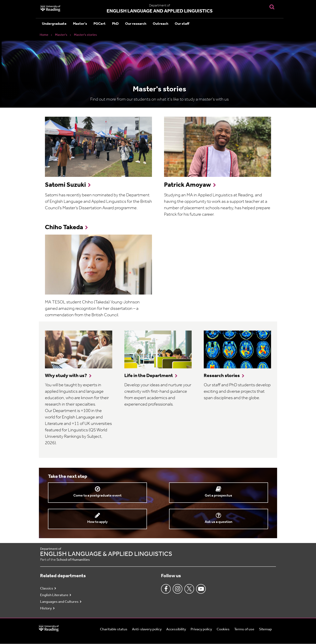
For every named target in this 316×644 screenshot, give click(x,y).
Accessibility (176, 629)
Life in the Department (149, 376)
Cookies (223, 629)
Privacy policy (201, 629)
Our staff (182, 24)
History (46, 608)
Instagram (178, 589)
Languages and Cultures (59, 602)
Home (44, 35)
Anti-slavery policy (147, 629)
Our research (136, 24)
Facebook (166, 589)
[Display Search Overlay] (272, 7)
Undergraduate (54, 24)
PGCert (100, 24)
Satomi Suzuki (65, 185)
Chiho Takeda (64, 228)
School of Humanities (73, 560)
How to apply (97, 522)
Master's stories (85, 35)
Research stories (222, 376)
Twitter (189, 589)
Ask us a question (219, 522)
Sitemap (265, 629)
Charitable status (114, 629)
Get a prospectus (218, 496)
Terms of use (244, 629)
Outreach (161, 24)
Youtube (201, 589)
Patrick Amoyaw (188, 185)
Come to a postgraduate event (97, 496)
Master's (80, 24)
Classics (47, 589)
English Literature (54, 595)
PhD (115, 24)
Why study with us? (66, 376)
